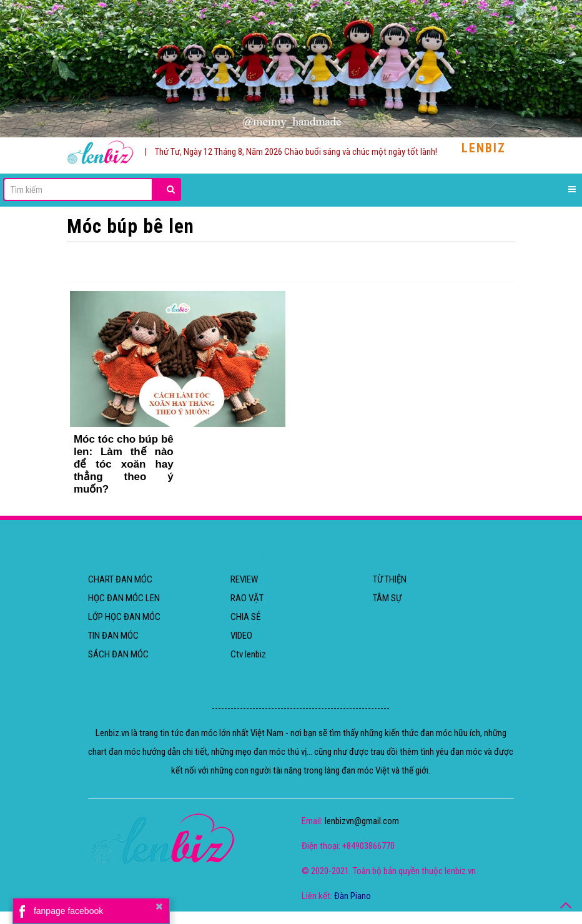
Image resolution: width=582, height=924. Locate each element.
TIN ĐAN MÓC (113, 636)
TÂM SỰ (387, 598)
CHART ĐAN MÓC (120, 579)
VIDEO (241, 636)
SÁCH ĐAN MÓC (118, 654)
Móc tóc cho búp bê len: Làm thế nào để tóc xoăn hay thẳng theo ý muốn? (124, 464)
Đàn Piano (353, 896)
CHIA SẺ (245, 617)
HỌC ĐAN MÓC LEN (124, 598)
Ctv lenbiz (248, 654)
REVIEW (244, 579)
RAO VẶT (247, 598)
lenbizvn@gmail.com (362, 821)
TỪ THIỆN (390, 579)
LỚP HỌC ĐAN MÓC (124, 617)
